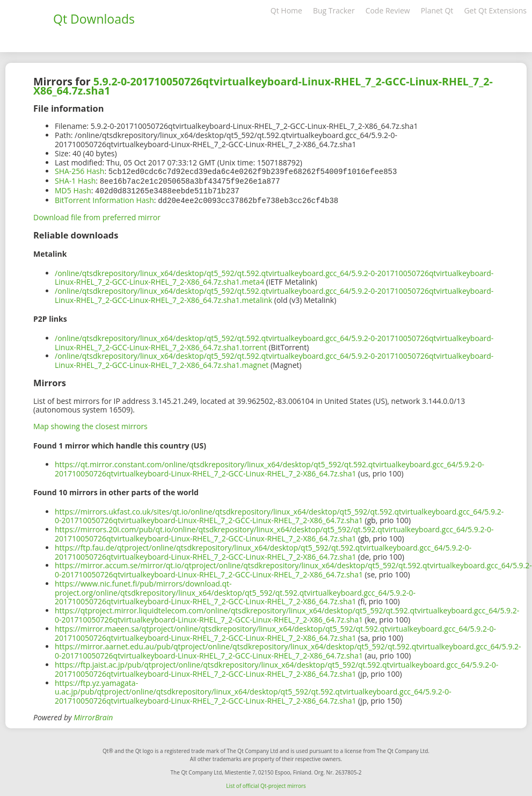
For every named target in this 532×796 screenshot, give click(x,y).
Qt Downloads (94, 19)
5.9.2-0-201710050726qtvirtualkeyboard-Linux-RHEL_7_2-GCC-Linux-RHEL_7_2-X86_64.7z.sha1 (263, 86)
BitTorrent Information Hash (104, 198)
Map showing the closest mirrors (90, 424)
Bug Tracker (334, 10)
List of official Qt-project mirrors (266, 784)
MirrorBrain (93, 715)
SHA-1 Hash (75, 180)
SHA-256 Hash (79, 171)
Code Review (388, 10)
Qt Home (286, 10)
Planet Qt (437, 10)
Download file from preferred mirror (97, 215)
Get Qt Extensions (495, 10)
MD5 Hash (73, 189)
